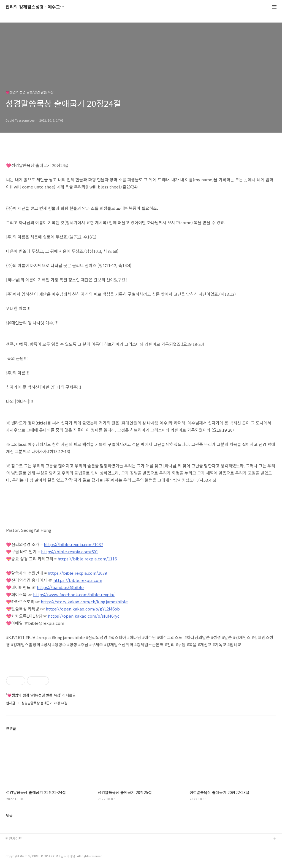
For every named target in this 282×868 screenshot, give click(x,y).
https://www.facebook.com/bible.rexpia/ (74, 594)
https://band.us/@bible (60, 587)
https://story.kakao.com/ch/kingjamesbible (84, 602)
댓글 (9, 815)
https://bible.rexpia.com (78, 580)
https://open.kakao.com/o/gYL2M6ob (83, 609)
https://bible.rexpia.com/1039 (77, 573)
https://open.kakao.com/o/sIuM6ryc (84, 616)
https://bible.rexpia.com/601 (70, 551)
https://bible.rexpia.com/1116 (87, 559)
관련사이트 (14, 838)
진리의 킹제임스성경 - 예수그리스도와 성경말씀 (36, 7)
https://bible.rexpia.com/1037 (73, 544)
